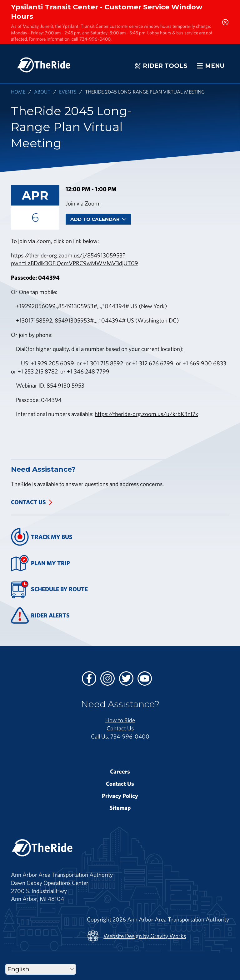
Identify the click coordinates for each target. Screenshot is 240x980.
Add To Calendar (98, 219)
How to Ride (120, 720)
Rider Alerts (40, 615)
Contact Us (28, 502)
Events (68, 91)
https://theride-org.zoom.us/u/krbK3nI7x (146, 414)
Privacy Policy (120, 796)
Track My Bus (42, 537)
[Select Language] (41, 969)
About (42, 91)
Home (18, 91)
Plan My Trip (40, 563)
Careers (120, 771)
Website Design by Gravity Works (136, 936)
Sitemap (120, 808)
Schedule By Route (49, 589)
